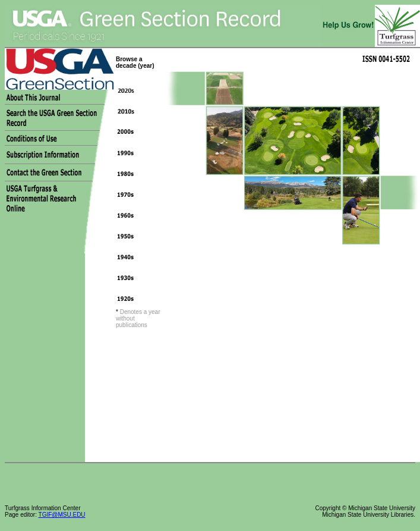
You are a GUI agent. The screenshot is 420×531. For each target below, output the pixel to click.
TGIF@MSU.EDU (62, 515)
